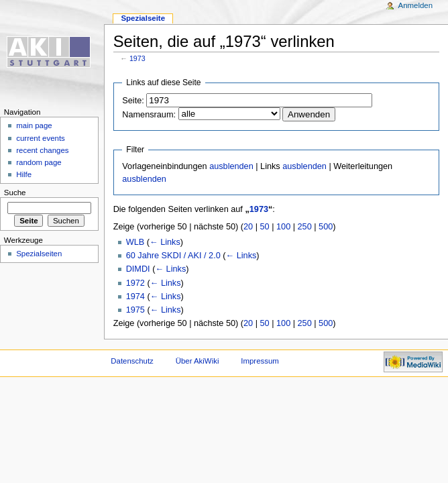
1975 (135, 310)
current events (41, 138)
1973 (137, 58)
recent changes (42, 150)
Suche (15, 193)
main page (34, 125)
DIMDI (138, 269)
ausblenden (231, 166)
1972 (135, 283)
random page (39, 162)
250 (305, 227)
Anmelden (416, 5)
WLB (135, 242)
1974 (135, 297)
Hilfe (24, 174)
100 (283, 227)
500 (326, 227)
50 (265, 227)
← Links (165, 242)
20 (248, 227)
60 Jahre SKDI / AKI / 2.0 (173, 256)
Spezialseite (143, 18)
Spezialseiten (39, 254)
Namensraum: (149, 115)
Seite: (133, 101)
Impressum (260, 361)
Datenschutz (132, 361)
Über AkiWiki (198, 361)
